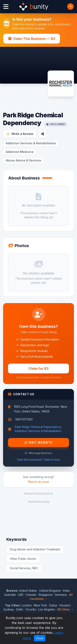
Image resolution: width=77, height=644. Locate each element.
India (66, 591)
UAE (21, 595)
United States (28, 591)
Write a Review (20, 134)
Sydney (9, 609)
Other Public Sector (23, 559)
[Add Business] (70, 7)
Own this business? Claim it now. (38, 460)
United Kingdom (50, 591)
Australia (10, 595)
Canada (31, 595)
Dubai (53, 605)
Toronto (31, 609)
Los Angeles (47, 609)
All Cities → (65, 609)
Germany (61, 595)
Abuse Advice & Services (24, 160)
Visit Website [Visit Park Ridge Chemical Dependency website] (39, 442)
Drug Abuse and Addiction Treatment (35, 549)
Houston (65, 605)
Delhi (20, 609)
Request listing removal (38, 493)
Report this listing (39, 502)
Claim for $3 (38, 368)
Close (40, 638)
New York (40, 605)
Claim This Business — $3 (32, 39)
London (26, 605)
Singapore (45, 595)
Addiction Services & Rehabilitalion (31, 143)
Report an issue (38, 482)
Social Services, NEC (24, 568)
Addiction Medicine (20, 152)
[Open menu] (6, 7)
